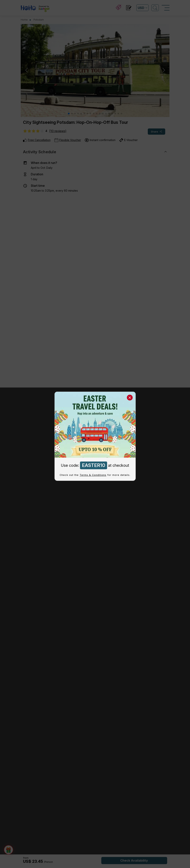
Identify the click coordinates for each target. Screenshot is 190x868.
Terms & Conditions (93, 475)
